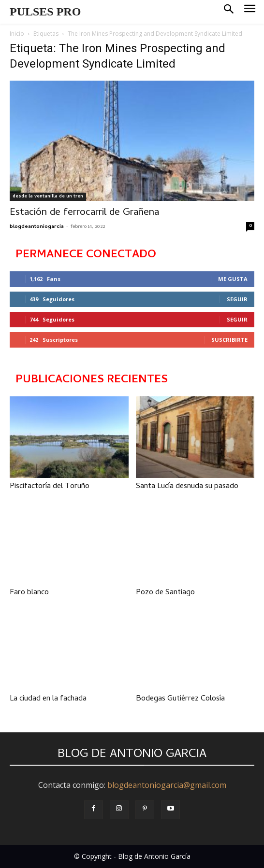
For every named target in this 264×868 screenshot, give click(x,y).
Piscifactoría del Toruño (50, 487)
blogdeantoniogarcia (37, 227)
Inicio (17, 34)
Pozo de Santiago (165, 593)
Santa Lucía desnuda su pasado (187, 487)
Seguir (237, 299)
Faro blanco (29, 593)
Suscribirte (229, 340)
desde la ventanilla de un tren (48, 196)
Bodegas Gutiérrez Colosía (180, 699)
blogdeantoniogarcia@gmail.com (167, 785)
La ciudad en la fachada (48, 699)
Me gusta (233, 279)
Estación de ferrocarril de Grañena (84, 213)
